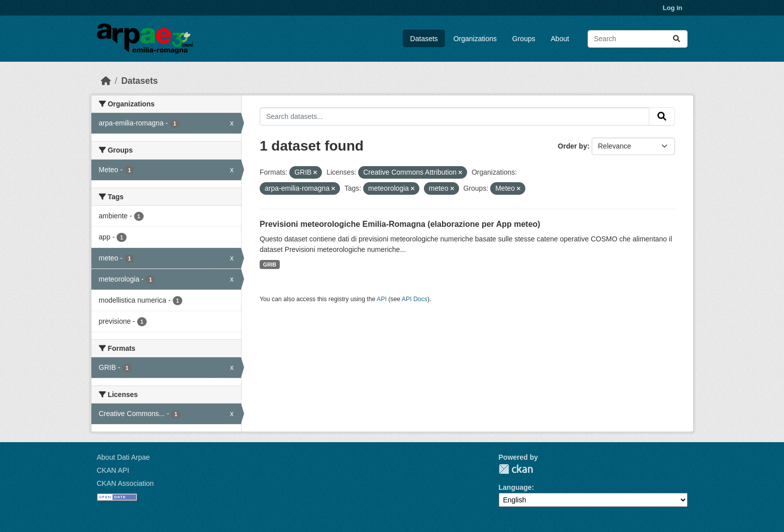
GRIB (270, 264)
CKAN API (113, 470)
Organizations (475, 39)
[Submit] (677, 39)
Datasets (424, 39)
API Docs (415, 299)
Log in (673, 8)
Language (515, 487)
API (382, 299)
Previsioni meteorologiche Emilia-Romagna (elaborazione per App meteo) (400, 224)
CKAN (516, 469)
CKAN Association (126, 483)
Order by (573, 146)
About (560, 39)
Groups (524, 39)
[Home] (106, 81)
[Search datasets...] (638, 39)
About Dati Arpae (124, 457)
